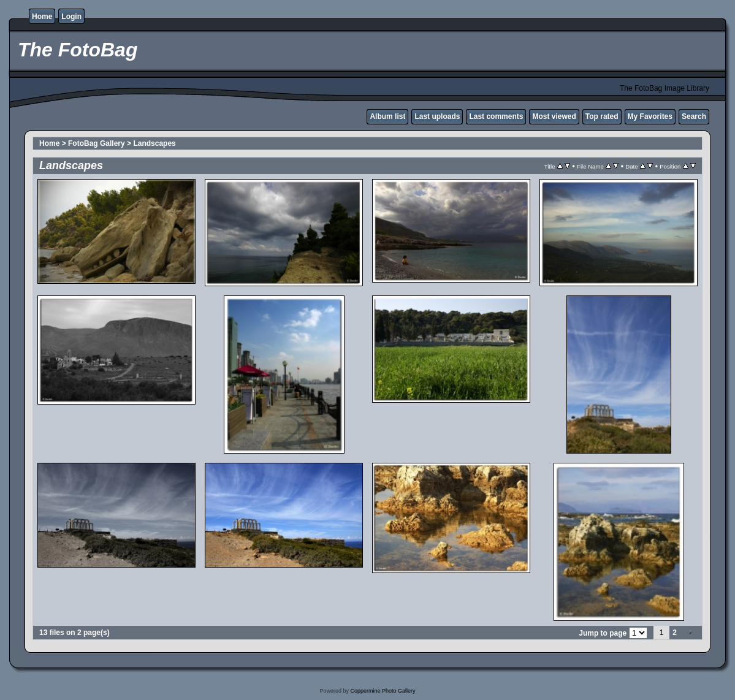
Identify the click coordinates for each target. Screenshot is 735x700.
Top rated (602, 116)
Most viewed (554, 116)
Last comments (496, 116)
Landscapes (154, 143)
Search (694, 116)
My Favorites (650, 116)
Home (42, 17)
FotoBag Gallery (97, 143)
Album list (387, 116)
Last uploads (437, 116)
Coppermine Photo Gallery (383, 691)
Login (71, 17)
